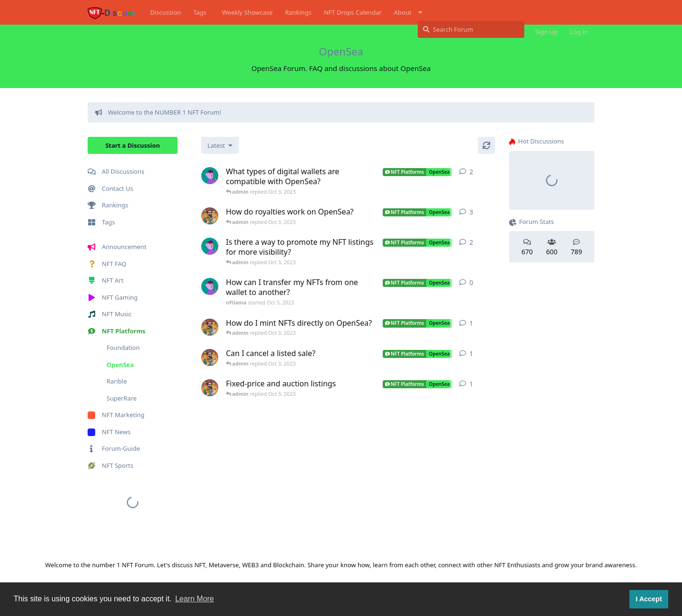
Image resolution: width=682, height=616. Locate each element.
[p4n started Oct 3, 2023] (210, 216)
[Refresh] (486, 145)
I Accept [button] (649, 599)
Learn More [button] (195, 599)
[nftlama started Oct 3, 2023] (210, 176)
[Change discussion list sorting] (220, 145)
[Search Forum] (471, 29)
